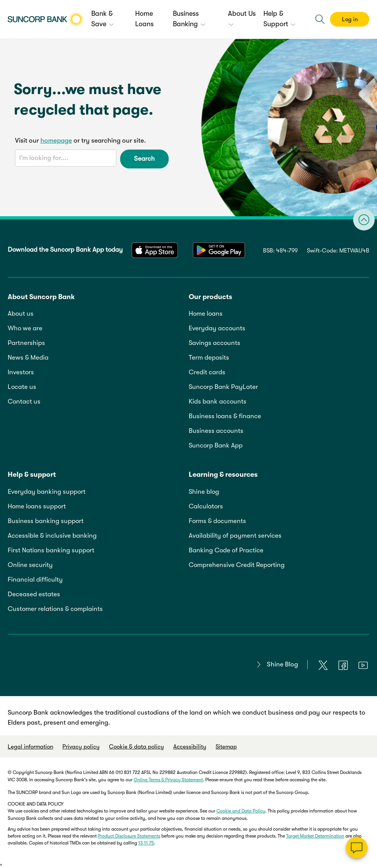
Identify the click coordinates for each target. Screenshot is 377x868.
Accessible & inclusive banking (52, 536)
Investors (21, 372)
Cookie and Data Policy (241, 811)
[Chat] (357, 848)
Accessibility (190, 747)
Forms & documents (217, 521)
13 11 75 (146, 843)
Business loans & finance (225, 416)
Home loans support (37, 506)
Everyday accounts (217, 328)
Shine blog (204, 492)
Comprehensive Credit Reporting (237, 565)
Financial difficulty (35, 580)
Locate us (22, 387)
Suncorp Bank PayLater (223, 387)
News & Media (28, 357)
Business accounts (216, 431)
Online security (30, 565)
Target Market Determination (315, 836)
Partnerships (26, 343)
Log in (350, 19)
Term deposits (209, 357)
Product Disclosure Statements (129, 836)
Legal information (30, 747)
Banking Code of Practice (226, 550)
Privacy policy (81, 747)
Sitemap (226, 747)
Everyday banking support (47, 492)
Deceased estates (34, 594)
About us (21, 314)
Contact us (24, 401)
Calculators (206, 506)
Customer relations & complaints (55, 609)
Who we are (25, 328)
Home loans (206, 314)
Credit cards (207, 372)
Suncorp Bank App (216, 445)
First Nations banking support (51, 550)
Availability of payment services (235, 536)
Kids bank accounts (218, 401)
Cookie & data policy (137, 747)
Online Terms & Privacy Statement (168, 780)
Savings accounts (214, 343)
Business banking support (46, 521)
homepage (56, 140)
